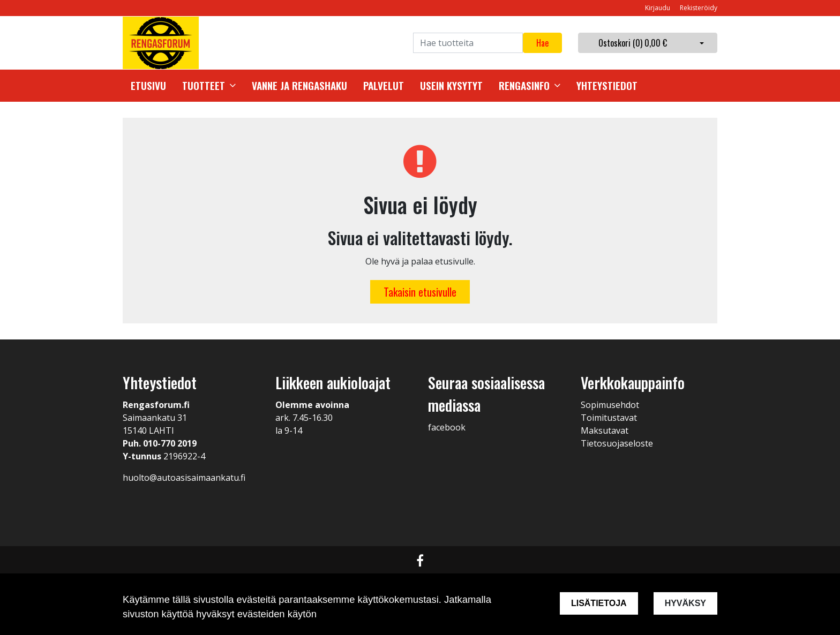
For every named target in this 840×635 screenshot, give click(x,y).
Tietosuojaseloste (617, 443)
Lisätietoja (599, 603)
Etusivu (148, 86)
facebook (447, 427)
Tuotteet (204, 86)
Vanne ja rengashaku (299, 86)
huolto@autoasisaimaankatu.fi (184, 478)
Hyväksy (685, 603)
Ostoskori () (633, 43)
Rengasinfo (524, 86)
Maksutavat (605, 430)
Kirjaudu (658, 8)
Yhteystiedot (607, 86)
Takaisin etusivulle (420, 292)
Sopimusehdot (610, 405)
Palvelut (384, 86)
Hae (542, 43)
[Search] (468, 43)
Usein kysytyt (451, 86)
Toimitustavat (609, 418)
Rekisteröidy (699, 8)
